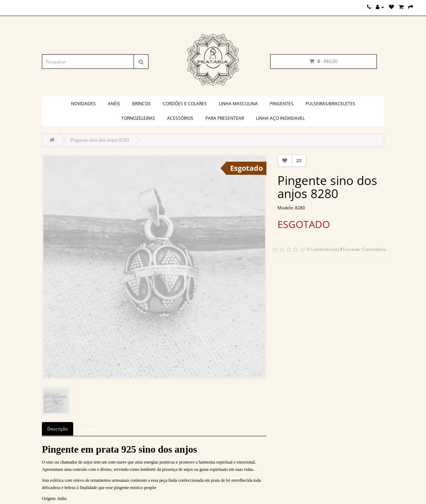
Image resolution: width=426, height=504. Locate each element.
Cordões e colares (185, 104)
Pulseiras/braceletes (330, 104)
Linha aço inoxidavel (280, 118)
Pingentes (282, 104)
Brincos (141, 104)
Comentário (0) (95, 429)
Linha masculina (238, 104)
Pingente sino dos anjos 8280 (100, 140)
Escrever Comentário (364, 249)
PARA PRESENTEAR (225, 118)
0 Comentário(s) (323, 249)
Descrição (58, 429)
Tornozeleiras (138, 118)
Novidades (83, 104)
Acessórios (180, 118)
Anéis (114, 104)
